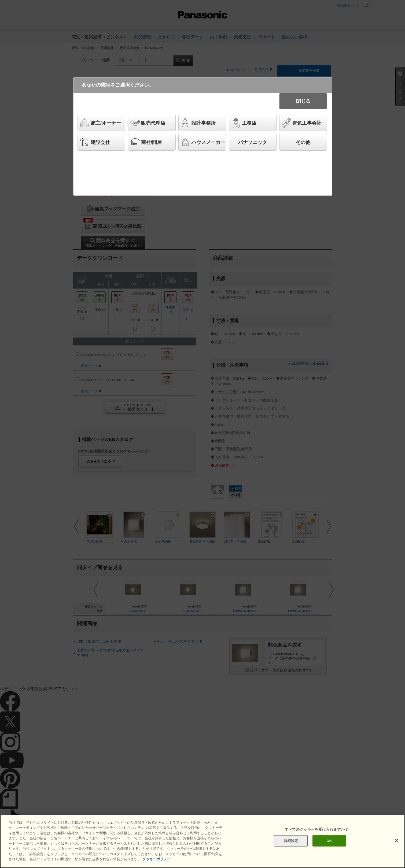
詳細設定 (291, 841)
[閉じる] (396, 841)
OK (329, 841)
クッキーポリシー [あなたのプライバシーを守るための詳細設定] (156, 859)
